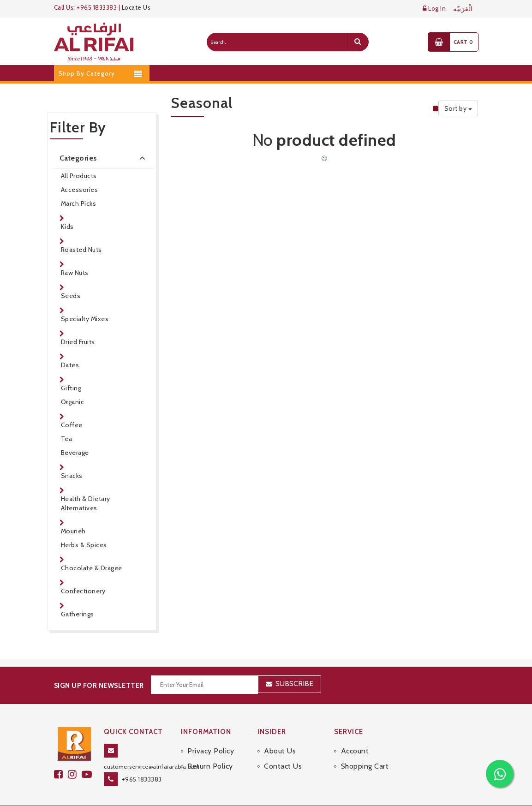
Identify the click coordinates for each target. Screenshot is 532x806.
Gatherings (78, 614)
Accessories (80, 190)
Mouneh (73, 531)
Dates (70, 365)
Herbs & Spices (84, 545)
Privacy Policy (211, 731)
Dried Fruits (78, 342)
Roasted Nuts (81, 250)
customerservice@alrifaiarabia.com (152, 747)
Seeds (71, 296)
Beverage (75, 453)
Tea (67, 439)
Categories (104, 158)
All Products (79, 176)
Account (355, 731)
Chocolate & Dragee (92, 568)
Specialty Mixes (85, 319)
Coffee (72, 425)
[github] (75, 755)
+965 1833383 (142, 760)
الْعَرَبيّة (463, 9)
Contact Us (283, 747)
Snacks (72, 476)
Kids (67, 227)
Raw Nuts (75, 273)
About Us (280, 731)
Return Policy (210, 747)
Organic (73, 402)
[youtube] (88, 755)
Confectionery (83, 591)
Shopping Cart (365, 747)
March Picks (79, 203)
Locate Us (136, 7)
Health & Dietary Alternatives (86, 503)
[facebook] (61, 755)
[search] (358, 42)
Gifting (71, 388)
